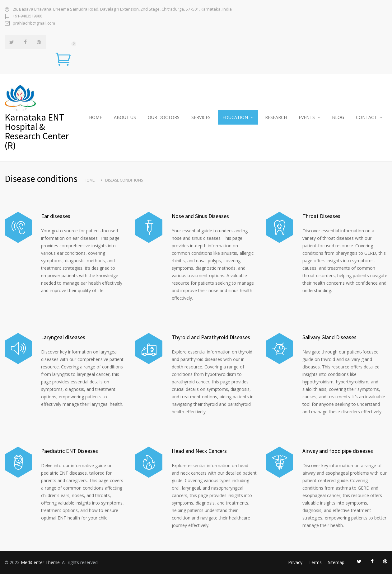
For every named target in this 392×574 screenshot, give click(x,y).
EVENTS (307, 117)
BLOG (338, 117)
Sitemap (336, 562)
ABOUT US (125, 117)
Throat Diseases (321, 216)
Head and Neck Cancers (199, 451)
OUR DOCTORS (164, 117)
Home (89, 180)
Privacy (295, 562)
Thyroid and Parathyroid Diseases (211, 337)
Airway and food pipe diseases (338, 451)
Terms (315, 562)
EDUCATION (235, 117)
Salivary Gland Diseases (329, 337)
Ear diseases (56, 216)
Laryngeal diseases (63, 337)
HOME (96, 117)
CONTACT (366, 117)
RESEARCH (276, 117)
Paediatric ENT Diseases (70, 451)
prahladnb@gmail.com (34, 23)
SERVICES (201, 117)
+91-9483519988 (28, 16)
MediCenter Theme (40, 562)
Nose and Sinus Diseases (200, 216)
